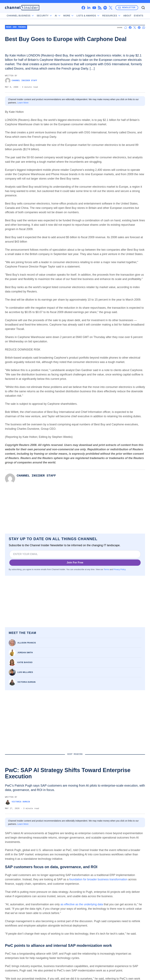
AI (58, 16)
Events (139, 16)
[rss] (100, 8)
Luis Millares (25, 672)
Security (45, 16)
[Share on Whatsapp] (144, 28)
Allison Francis (27, 643)
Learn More (23, 103)
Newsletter (127, 8)
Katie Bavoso (25, 662)
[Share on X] (135, 28)
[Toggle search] (143, 8)
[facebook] (83, 8)
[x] (111, 8)
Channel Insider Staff (21, 81)
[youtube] (94, 8)
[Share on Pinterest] (139, 28)
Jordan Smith (25, 653)
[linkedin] (89, 8)
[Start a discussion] (126, 28)
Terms (106, 569)
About (127, 16)
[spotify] (105, 8)
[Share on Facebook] (130, 28)
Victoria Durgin (26, 682)
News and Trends (16, 27)
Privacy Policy (119, 569)
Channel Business (20, 16)
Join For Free (75, 563)
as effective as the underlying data (82, 904)
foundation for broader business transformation (98, 879)
